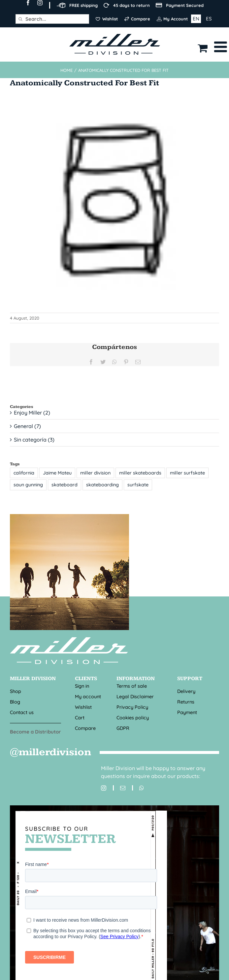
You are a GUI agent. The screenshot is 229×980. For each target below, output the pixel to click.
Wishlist (83, 707)
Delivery (186, 691)
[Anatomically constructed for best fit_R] (114, 202)
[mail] (119, 788)
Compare (85, 728)
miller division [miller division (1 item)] (95, 473)
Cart (80, 718)
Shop (16, 691)
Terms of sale (132, 686)
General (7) (27, 426)
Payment (187, 712)
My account (88, 696)
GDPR (123, 728)
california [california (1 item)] (24, 473)
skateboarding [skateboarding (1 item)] (102, 485)
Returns (186, 702)
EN (196, 19)
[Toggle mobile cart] (203, 48)
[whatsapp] (138, 788)
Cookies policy (133, 718)
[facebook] (28, 3)
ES (209, 19)
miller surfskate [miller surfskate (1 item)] (187, 473)
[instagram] (40, 3)
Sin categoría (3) (34, 440)
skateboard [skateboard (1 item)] (65, 485)
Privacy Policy (132, 707)
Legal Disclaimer (135, 696)
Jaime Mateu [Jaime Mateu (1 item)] (57, 473)
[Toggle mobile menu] (222, 47)
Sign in (82, 686)
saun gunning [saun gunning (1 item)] (28, 485)
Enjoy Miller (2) (32, 413)
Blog (15, 702)
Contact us (22, 712)
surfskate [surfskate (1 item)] (138, 485)
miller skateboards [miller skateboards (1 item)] (140, 473)
